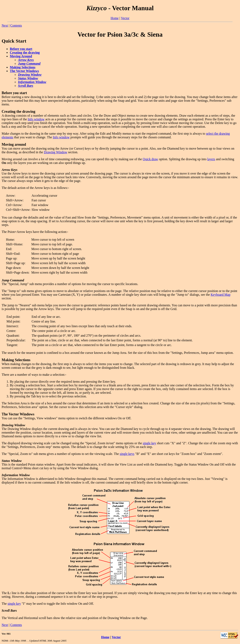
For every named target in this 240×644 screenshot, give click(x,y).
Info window (36, 119)
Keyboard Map (221, 295)
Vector (125, 18)
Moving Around (21, 56)
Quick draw (150, 159)
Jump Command (29, 64)
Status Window (28, 78)
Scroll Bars (26, 86)
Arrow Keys (26, 60)
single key (149, 443)
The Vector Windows (24, 71)
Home (115, 18)
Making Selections (23, 67)
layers (211, 159)
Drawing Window (30, 75)
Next (5, 25)
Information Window (32, 82)
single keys (127, 454)
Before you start (21, 49)
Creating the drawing (25, 52)
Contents (16, 25)
